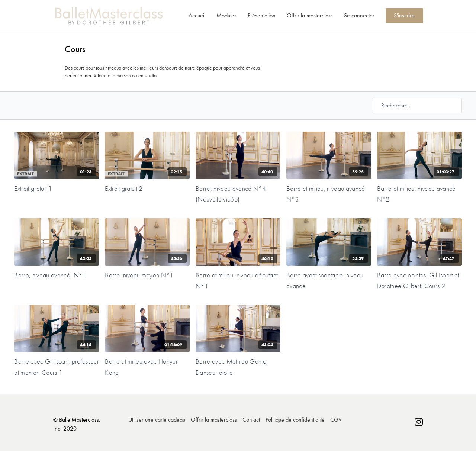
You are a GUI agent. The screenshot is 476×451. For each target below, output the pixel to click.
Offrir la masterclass (310, 15)
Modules (226, 15)
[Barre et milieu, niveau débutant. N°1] (238, 281)
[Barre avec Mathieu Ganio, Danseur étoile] (238, 367)
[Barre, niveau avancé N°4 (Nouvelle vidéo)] (238, 194)
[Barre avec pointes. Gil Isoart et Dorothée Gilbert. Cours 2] (419, 281)
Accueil (197, 15)
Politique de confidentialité (295, 420)
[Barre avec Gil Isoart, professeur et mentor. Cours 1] (57, 367)
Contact (251, 420)
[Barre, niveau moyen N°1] (147, 275)
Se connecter (359, 15)
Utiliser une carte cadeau (157, 420)
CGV (336, 420)
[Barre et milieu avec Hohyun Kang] (147, 367)
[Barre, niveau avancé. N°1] (57, 275)
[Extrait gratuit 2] (147, 189)
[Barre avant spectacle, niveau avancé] (329, 281)
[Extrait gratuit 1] (57, 189)
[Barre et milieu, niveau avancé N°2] (419, 194)
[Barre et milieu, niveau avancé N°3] (329, 194)
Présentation (262, 15)
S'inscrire (404, 15)
